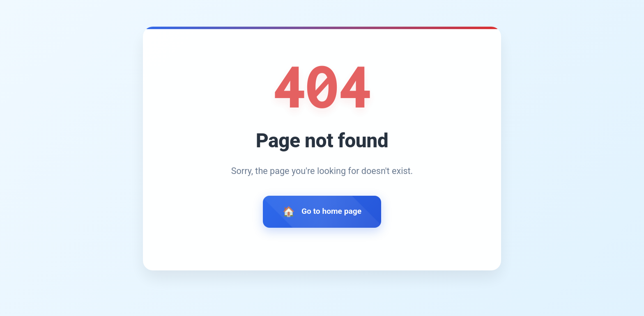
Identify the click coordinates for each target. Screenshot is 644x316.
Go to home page (331, 212)
